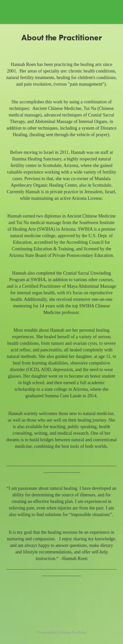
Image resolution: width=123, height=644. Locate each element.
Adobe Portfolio (73, 632)
